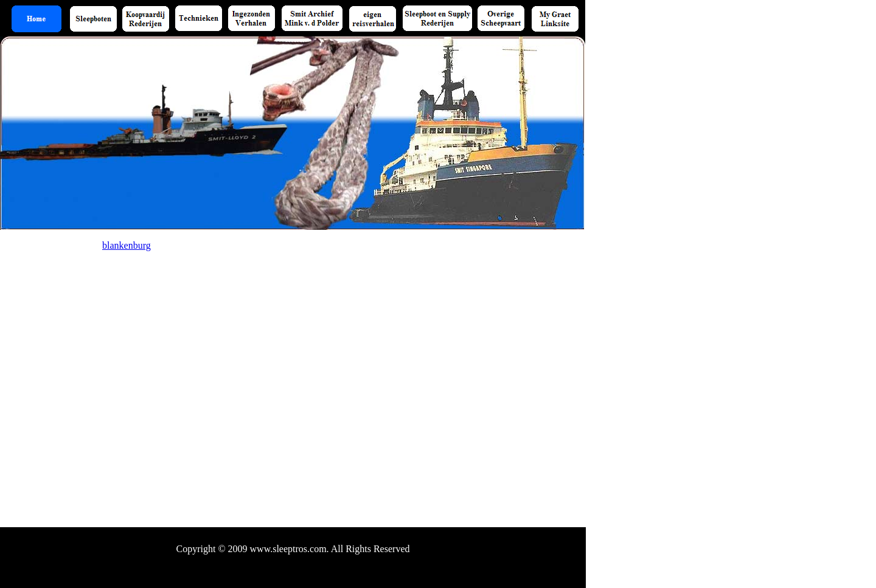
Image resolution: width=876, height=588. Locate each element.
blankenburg (127, 245)
